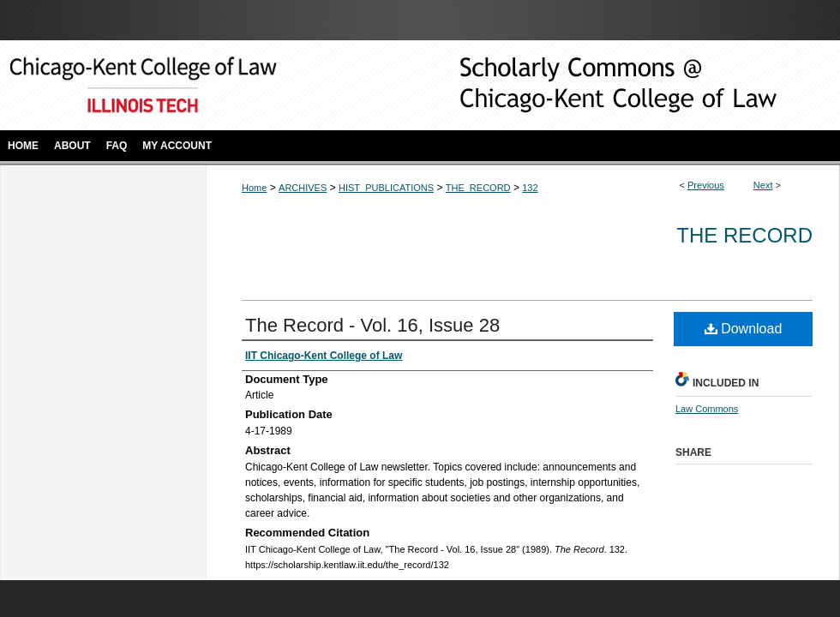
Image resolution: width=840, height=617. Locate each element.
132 (530, 188)
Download (744, 329)
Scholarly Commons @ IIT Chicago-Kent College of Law (591, 85)
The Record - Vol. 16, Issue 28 (372, 325)
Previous (706, 185)
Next (763, 185)
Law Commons (707, 409)
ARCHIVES (303, 188)
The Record (744, 235)
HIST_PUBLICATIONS (386, 188)
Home (254, 188)
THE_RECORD (478, 188)
